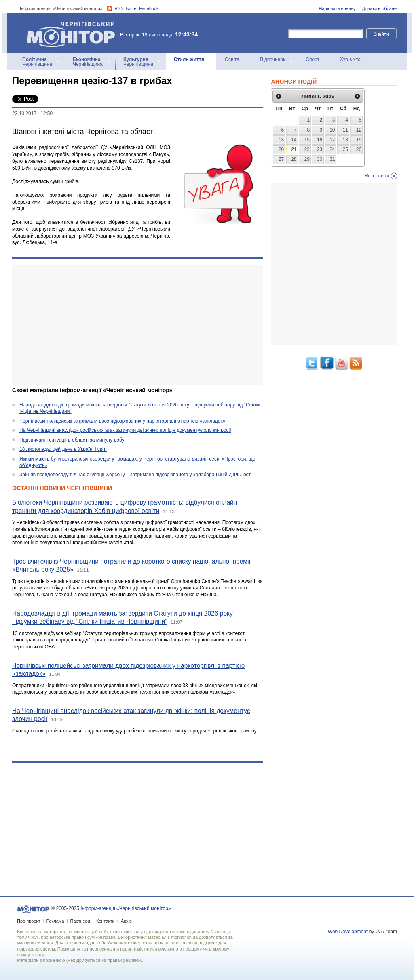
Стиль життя (189, 59)
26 (359, 149)
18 (345, 140)
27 (281, 159)
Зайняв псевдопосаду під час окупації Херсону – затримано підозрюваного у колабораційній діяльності (136, 475)
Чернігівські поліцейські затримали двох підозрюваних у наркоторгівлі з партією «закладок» (122, 421)
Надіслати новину (337, 8)
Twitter (131, 8)
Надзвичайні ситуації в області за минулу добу (72, 440)
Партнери (80, 921)
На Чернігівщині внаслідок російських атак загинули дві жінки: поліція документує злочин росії (125, 430)
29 (307, 159)
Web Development (348, 932)
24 (332, 149)
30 (320, 159)
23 (320, 149)
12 (359, 130)
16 (320, 140)
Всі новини (377, 176)
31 (332, 159)
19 (359, 140)
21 (294, 149)
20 (281, 149)
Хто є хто (350, 59)
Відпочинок (272, 59)
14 (294, 140)
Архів (126, 921)
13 (281, 140)
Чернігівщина (37, 62)
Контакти (106, 921)
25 (345, 149)
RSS (119, 8)
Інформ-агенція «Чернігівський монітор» (74, 33)
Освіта (232, 59)
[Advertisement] (138, 325)
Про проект (29, 921)
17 (332, 140)
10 (332, 130)
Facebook (149, 8)
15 (307, 140)
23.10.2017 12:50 (32, 114)
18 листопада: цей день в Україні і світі (63, 449)
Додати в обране (379, 8)
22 (307, 149)
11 (345, 130)
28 (294, 159)
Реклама (55, 921)
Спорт (313, 59)
